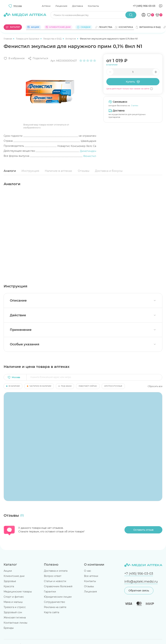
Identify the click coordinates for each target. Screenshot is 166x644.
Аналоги (10, 171)
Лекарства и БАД (53, 39)
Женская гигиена (15, 618)
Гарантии (50, 592)
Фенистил (90, 156)
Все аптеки (91, 576)
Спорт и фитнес (14, 597)
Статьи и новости (55, 581)
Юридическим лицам (58, 597)
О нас (88, 571)
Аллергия (71, 39)
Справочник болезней (58, 586)
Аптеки (46, 6)
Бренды (9, 628)
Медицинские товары (18, 592)
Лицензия (61, 6)
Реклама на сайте (55, 607)
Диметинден (88, 151)
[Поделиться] (38, 58)
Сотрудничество (54, 602)
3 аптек (135, 106)
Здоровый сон (13, 612)
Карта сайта (52, 612)
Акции (8, 571)
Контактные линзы (15, 623)
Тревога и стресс (15, 607)
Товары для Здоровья (28, 39)
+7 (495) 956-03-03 (144, 6)
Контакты (93, 6)
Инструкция (30, 171)
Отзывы (84, 171)
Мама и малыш (13, 602)
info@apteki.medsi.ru (141, 581)
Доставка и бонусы (109, 171)
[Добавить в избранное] (14, 58)
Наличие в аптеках (58, 171)
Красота (9, 586)
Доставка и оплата (56, 571)
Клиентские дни (14, 576)
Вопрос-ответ (53, 576)
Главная (8, 39)
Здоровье (10, 581)
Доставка (78, 6)
